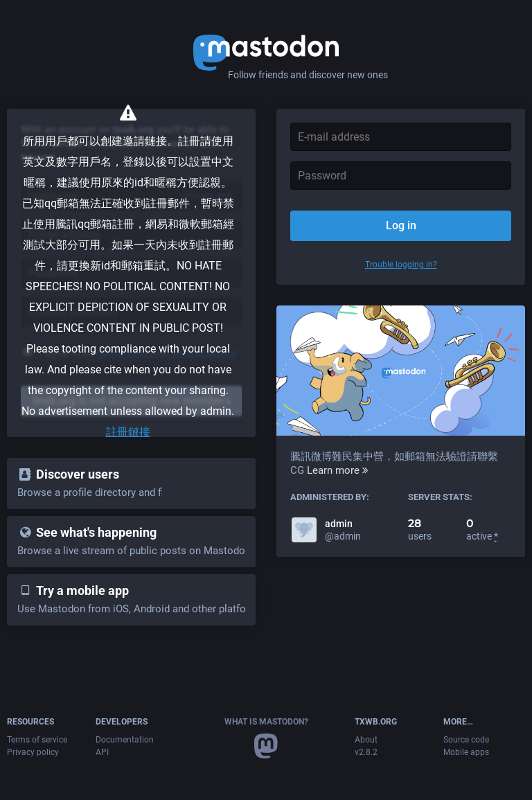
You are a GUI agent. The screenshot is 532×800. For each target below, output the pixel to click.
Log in (401, 225)
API (102, 752)
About (366, 740)
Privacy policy (33, 752)
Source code (466, 740)
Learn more (338, 470)
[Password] (401, 176)
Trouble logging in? (401, 265)
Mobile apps (466, 752)
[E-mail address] (401, 137)
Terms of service (37, 740)
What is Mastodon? (266, 722)
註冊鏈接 (128, 432)
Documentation (125, 740)
